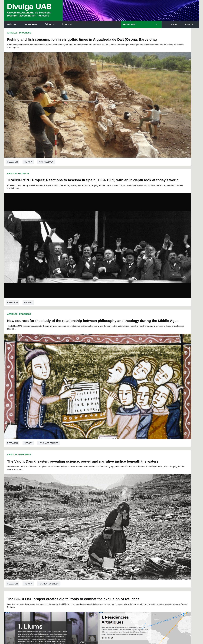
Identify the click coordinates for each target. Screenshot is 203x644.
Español (189, 24)
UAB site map (144, 624)
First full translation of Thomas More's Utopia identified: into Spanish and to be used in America (49, 412)
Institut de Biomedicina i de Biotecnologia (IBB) (178, 557)
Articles (12, 24)
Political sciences (146, 213)
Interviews (31, 24)
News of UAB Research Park (19, 549)
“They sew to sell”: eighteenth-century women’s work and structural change (144, 421)
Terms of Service (49, 598)
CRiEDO (129, 555)
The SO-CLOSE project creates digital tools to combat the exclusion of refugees (45, 230)
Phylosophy (57, 483)
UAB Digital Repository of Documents (101, 539)
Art (85, 395)
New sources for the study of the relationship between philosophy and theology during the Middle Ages (50, 137)
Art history (30, 395)
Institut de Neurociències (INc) (178, 525)
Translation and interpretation (41, 304)
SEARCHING (129, 24)
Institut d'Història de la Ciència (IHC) (138, 525)
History (28, 115)
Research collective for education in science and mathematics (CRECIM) (139, 541)
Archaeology (46, 115)
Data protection (77, 624)
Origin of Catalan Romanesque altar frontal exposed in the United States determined (50, 321)
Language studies (48, 213)
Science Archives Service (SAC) (100, 525)
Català (174, 24)
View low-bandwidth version (13, 642)
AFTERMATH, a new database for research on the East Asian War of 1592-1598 (146, 327)
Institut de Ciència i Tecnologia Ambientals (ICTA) (177, 541)
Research (12, 115)
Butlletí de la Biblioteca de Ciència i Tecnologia (60, 525)
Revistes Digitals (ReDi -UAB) (56, 539)
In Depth (122, 33)
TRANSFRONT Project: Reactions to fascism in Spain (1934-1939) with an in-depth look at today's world (146, 43)
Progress (25, 33)
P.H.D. (10, 483)
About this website (100, 624)
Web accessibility (123, 624)
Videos (50, 24)
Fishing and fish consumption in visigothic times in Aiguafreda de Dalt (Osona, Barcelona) (50, 41)
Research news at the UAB (16, 535)
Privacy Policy (93, 595)
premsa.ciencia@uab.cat (119, 578)
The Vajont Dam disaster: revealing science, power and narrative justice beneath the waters (147, 139)
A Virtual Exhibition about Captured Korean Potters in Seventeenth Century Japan (147, 233)
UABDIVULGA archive (20, 523)
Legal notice (57, 611)
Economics (142, 494)
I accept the (50, 611)
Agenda (67, 24)
